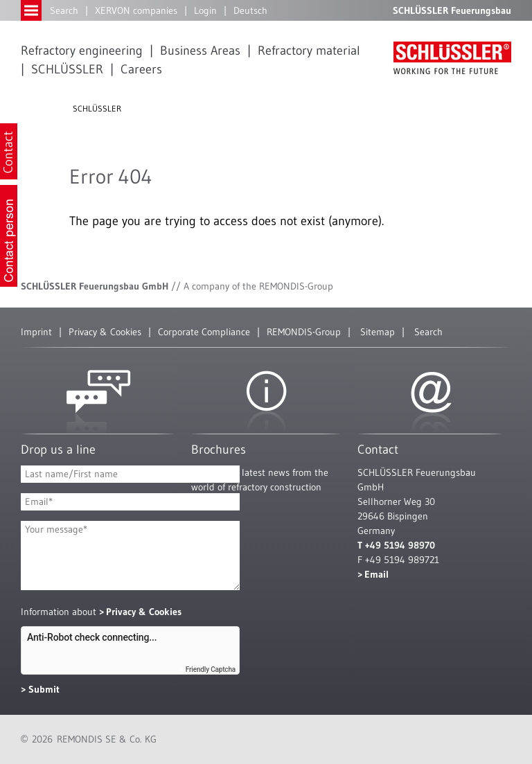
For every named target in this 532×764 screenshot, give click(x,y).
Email (376, 574)
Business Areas (200, 51)
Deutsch (250, 10)
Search (64, 10)
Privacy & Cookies (105, 332)
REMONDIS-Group (304, 332)
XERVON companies (136, 10)
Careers (141, 69)
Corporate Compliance (204, 332)
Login (205, 10)
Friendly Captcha (211, 669)
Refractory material (309, 51)
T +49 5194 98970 (396, 545)
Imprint (36, 332)
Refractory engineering (82, 51)
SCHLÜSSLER (67, 69)
